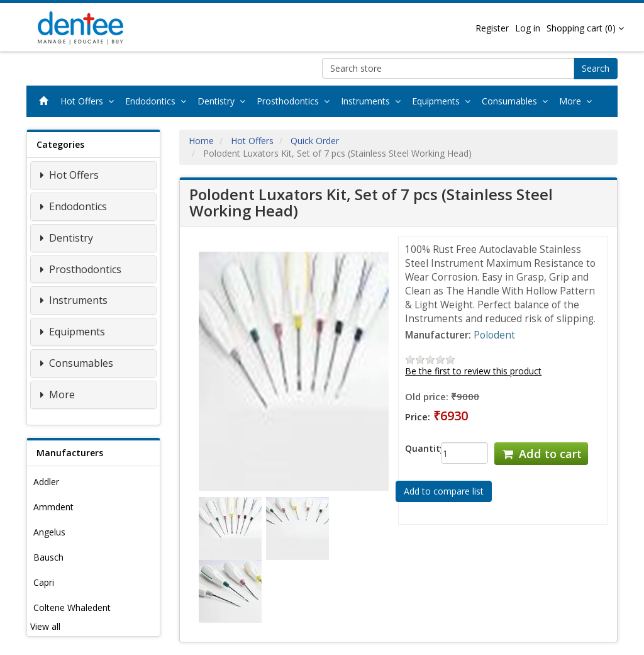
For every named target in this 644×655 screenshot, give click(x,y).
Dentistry (224, 101)
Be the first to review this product (473, 371)
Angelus (49, 532)
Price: (418, 417)
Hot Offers (90, 101)
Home (201, 141)
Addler (46, 482)
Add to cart (541, 454)
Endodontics (158, 101)
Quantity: (414, 448)
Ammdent (53, 507)
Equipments (444, 101)
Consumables (517, 101)
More (578, 101)
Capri (44, 582)
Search (596, 68)
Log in (528, 28)
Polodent (494, 335)
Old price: (427, 396)
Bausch (48, 557)
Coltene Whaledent (72, 607)
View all (45, 626)
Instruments (373, 101)
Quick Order (315, 141)
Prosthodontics (296, 101)
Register (492, 28)
